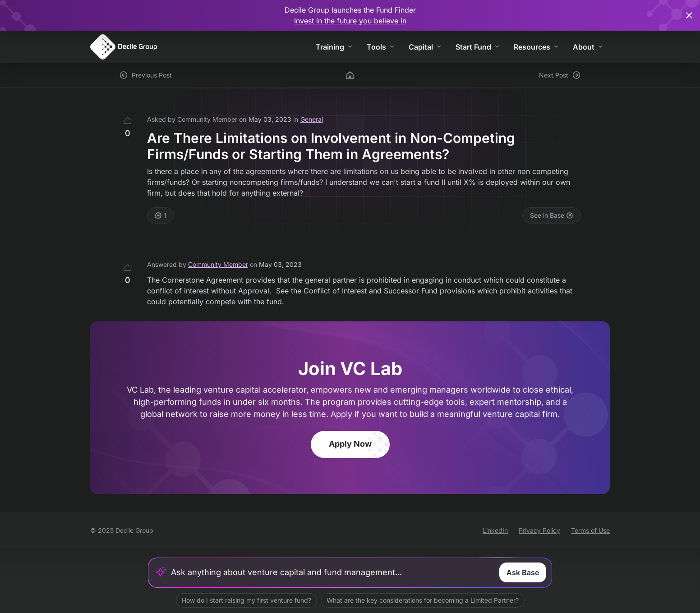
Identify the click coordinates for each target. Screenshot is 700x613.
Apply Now (350, 444)
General (312, 119)
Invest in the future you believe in (350, 21)
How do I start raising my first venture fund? (246, 600)
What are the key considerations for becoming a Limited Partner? (423, 600)
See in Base (552, 215)
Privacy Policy (539, 530)
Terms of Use (590, 530)
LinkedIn (495, 530)
